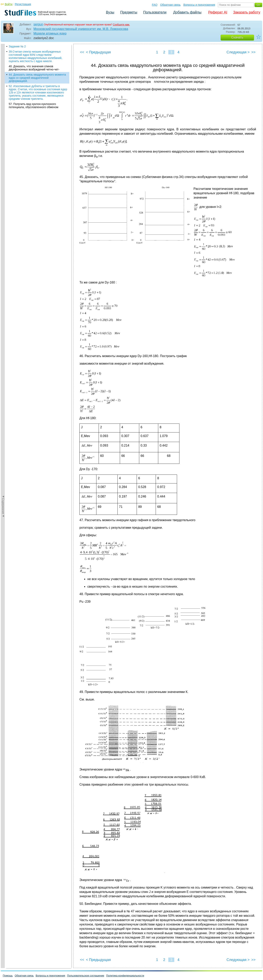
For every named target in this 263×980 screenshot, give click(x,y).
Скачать (237, 37)
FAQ (155, 5)
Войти (9, 4)
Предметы (129, 12)
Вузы (110, 12)
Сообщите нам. (121, 25)
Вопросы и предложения (199, 5)
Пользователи (155, 12)
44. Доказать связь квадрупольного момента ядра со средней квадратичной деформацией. (37, 78)
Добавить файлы (187, 12)
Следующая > (238, 52)
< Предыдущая (98, 52)
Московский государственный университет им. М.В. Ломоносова (81, 29)
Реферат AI (218, 12)
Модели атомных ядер (50, 33)
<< (82, 52)
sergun (38, 24)
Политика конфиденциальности (125, 976)
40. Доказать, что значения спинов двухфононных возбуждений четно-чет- (34, 68)
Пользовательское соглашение (86, 976)
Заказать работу (247, 12)
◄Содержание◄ (3, 113)
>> (253, 52)
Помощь (8, 976)
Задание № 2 (17, 46)
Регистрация (23, 4)
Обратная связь (170, 5)
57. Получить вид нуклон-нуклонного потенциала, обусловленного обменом (34, 106)
